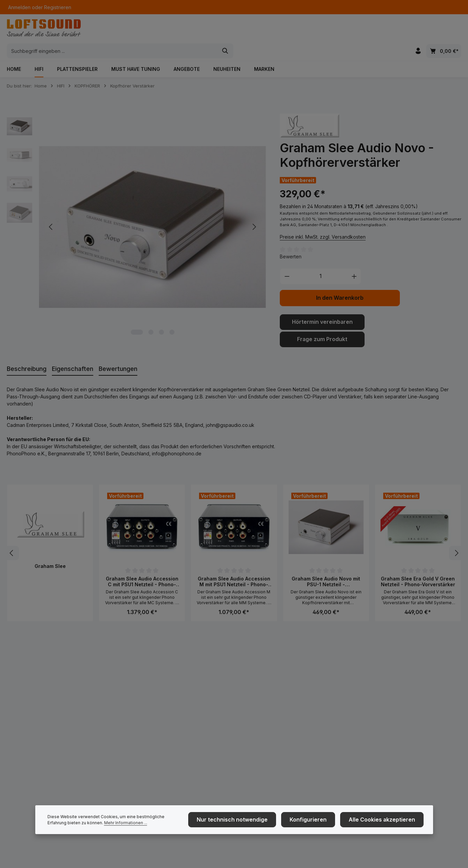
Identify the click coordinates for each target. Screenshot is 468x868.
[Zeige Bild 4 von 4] (172, 319)
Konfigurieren (320, 824)
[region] (136, 213)
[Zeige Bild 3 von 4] (161, 319)
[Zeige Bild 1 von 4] (137, 319)
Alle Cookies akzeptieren (386, 824)
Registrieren (58, 7)
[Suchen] (339, 31)
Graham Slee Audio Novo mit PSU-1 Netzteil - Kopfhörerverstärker (326, 566)
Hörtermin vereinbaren (322, 308)
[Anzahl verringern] (287, 263)
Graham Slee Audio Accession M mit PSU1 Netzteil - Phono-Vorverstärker (234, 566)
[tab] (27, 353)
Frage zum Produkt (322, 324)
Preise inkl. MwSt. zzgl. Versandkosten (323, 223)
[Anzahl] (321, 263)
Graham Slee (50, 550)
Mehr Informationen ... (106, 827)
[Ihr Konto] (418, 31)
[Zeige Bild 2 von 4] (151, 319)
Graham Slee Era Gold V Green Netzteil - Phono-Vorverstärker (418, 566)
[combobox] (226, 31)
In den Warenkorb (340, 284)
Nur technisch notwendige (252, 824)
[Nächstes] (456, 537)
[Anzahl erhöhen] (354, 263)
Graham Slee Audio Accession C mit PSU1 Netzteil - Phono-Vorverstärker (142, 566)
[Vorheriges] (12, 537)
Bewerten (291, 243)
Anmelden (19, 7)
